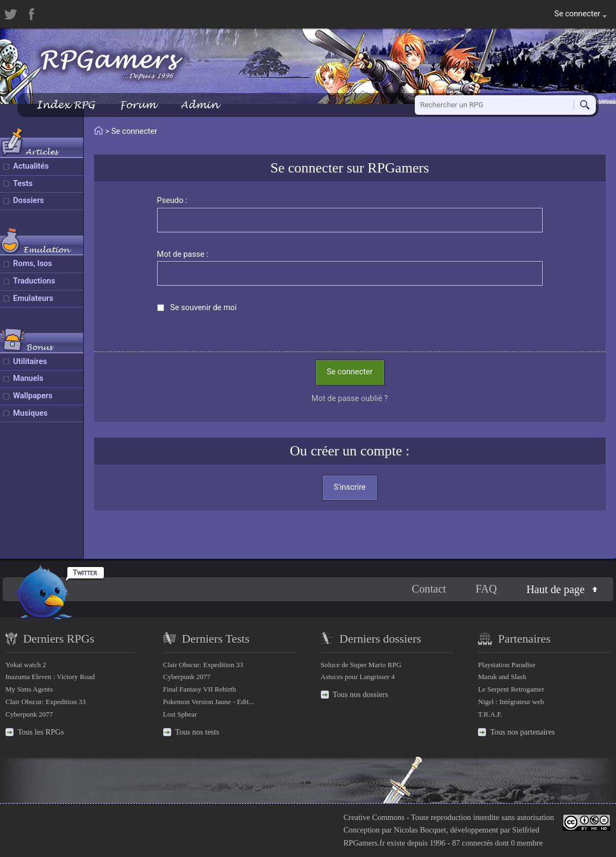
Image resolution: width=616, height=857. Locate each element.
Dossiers (29, 201)
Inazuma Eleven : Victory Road (50, 677)
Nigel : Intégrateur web (511, 702)
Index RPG (66, 105)
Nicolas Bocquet (420, 830)
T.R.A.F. (490, 714)
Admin (200, 105)
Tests (23, 184)
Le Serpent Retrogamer (511, 689)
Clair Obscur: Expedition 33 (45, 702)
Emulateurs (33, 298)
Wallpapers (33, 396)
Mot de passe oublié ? (350, 399)
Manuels (28, 378)
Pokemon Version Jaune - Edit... (209, 702)
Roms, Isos (33, 264)
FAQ (486, 589)
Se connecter (350, 372)
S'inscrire (350, 487)
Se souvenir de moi (203, 308)
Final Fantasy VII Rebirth (200, 689)
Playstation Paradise (506, 665)
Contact (429, 589)
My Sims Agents (29, 689)
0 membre (527, 843)
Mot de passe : (183, 254)
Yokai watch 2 (26, 665)
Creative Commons (374, 817)
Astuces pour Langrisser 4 (358, 677)
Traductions (34, 281)
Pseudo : (172, 201)
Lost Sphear (180, 714)
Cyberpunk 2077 (29, 714)
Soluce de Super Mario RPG (361, 665)
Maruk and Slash (502, 677)
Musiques (30, 413)
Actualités (31, 166)
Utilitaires (30, 362)
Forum (138, 105)
